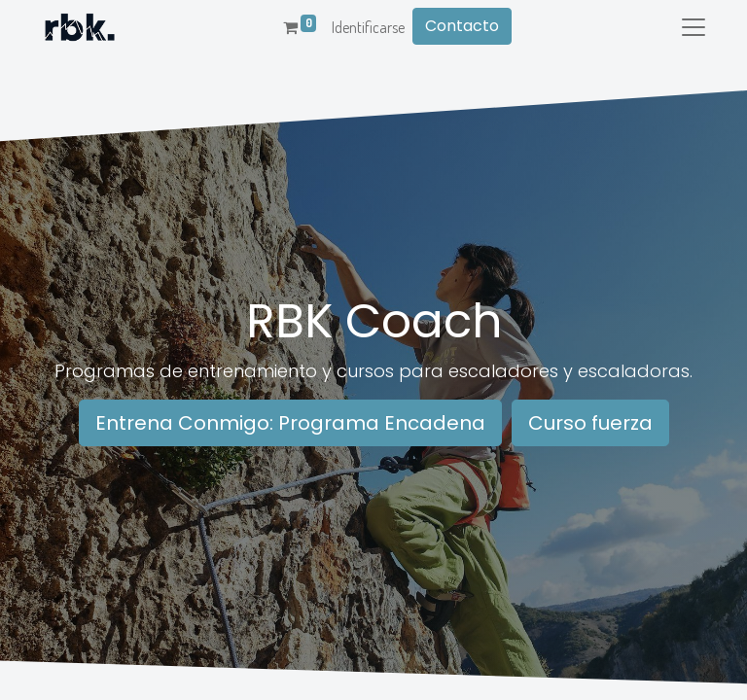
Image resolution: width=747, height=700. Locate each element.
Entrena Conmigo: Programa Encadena (290, 423)
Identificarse (368, 27)
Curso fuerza (590, 423)
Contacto (462, 26)
